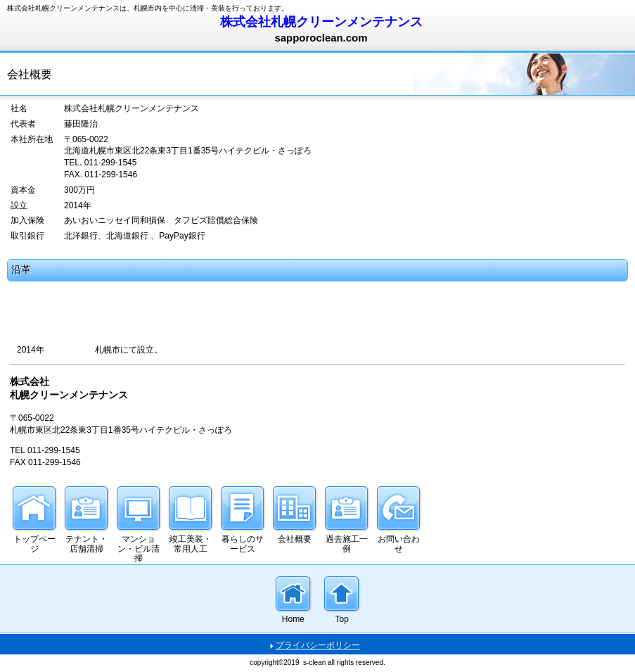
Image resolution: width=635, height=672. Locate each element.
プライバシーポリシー (318, 645)
